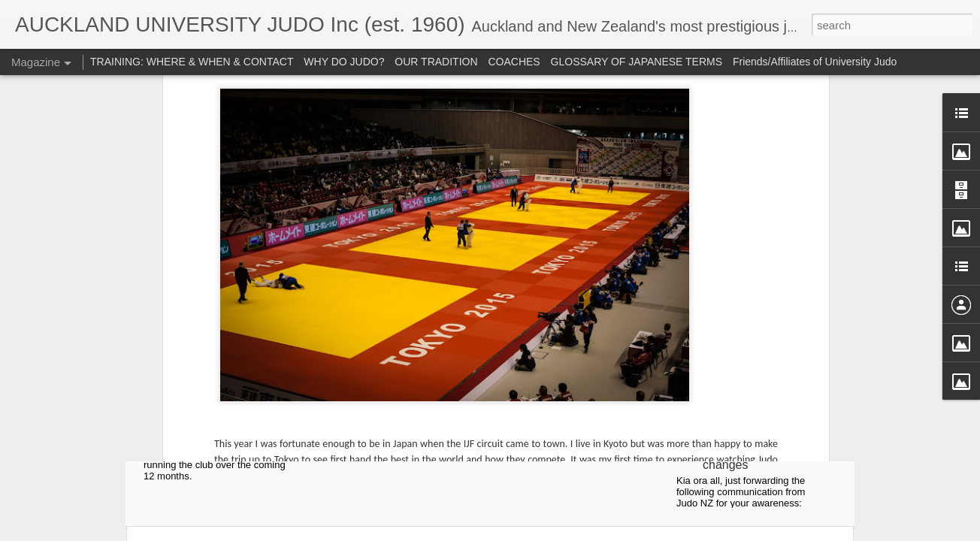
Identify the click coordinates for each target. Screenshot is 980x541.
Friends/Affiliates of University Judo (815, 62)
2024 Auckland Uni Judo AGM (220, 273)
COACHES (514, 62)
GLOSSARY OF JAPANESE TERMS (637, 62)
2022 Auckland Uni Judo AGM (575, 273)
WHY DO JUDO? (344, 62)
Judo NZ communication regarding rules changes (743, 444)
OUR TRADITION (436, 62)
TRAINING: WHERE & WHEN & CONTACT (192, 62)
